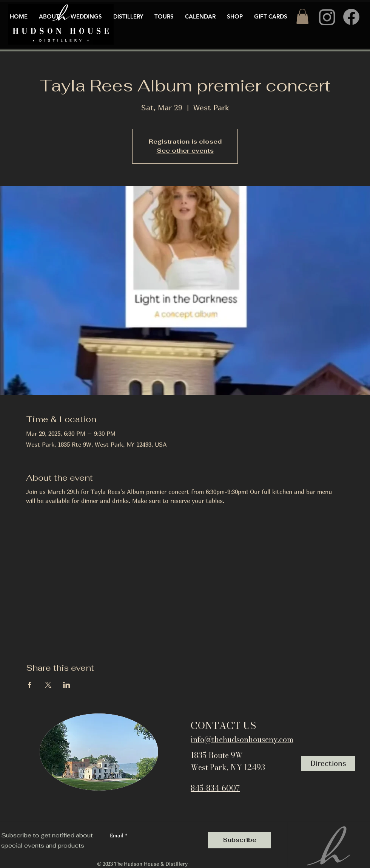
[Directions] (328, 763)
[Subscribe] (240, 840)
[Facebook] (351, 17)
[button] (302, 16)
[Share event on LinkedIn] (67, 685)
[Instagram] (327, 17)
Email (117, 836)
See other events (185, 151)
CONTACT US (223, 725)
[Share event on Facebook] (30, 685)
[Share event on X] (48, 685)
